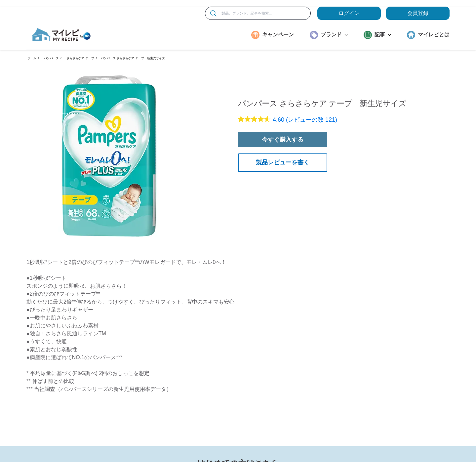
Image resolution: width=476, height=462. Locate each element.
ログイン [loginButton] (349, 13)
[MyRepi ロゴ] (61, 35)
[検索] (213, 13)
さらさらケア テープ (80, 58)
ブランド (334, 35)
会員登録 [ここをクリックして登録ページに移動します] (418, 13)
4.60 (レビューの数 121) (305, 120)
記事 (383, 35)
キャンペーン (278, 35)
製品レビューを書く (283, 162)
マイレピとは (434, 35)
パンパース (51, 58)
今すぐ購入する (283, 140)
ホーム (32, 58)
